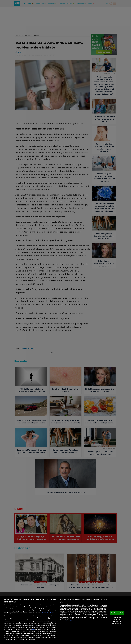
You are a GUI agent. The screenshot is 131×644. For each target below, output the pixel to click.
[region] (65, 620)
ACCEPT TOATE (117, 613)
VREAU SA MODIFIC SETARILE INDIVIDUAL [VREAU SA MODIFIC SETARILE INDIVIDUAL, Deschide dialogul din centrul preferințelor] (117, 621)
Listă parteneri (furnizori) (69, 621)
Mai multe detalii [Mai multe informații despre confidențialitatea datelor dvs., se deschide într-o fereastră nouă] (48, 613)
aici (33, 629)
